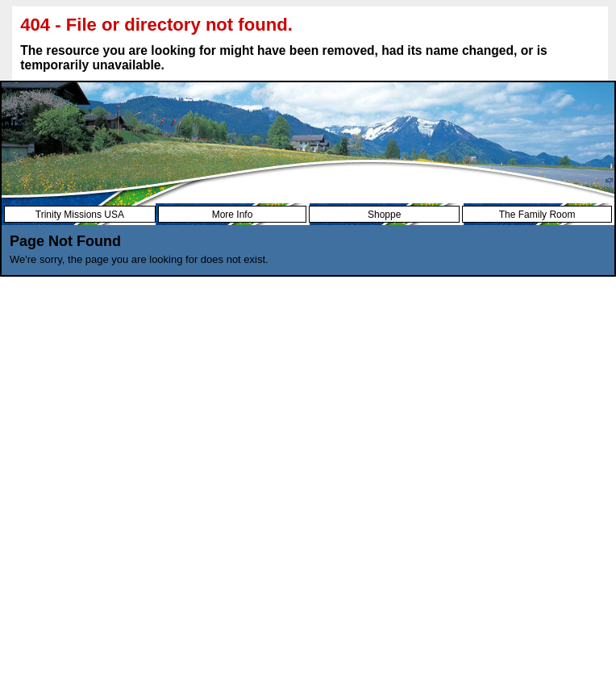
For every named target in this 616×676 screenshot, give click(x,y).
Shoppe (384, 215)
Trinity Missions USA (80, 215)
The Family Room (537, 215)
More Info (233, 215)
